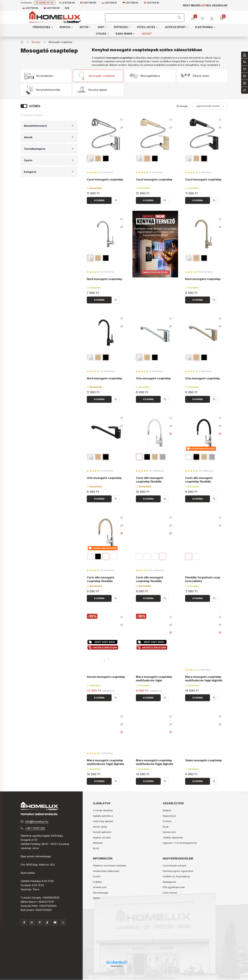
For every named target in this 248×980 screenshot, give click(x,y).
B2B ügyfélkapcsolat (174, 887)
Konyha (36, 42)
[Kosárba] (99, 200)
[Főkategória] (22, 42)
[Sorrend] (210, 106)
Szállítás (97, 882)
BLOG (96, 848)
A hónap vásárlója (103, 810)
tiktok (47, 922)
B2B (67, 8)
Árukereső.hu (117, 966)
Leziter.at (152, 3)
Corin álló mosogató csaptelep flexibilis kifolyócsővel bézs (100, 581)
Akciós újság (100, 827)
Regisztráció (169, 816)
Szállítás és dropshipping (176, 876)
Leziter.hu (67, 3)
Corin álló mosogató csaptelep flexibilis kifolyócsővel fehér (150, 481)
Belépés (167, 810)
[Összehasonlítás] (194, 17)
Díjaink (97, 898)
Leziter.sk (30, 8)
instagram (32, 922)
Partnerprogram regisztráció (178, 871)
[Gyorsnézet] (116, 200)
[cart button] (223, 17)
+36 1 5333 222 (35, 828)
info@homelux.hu (37, 822)
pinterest (40, 922)
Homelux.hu (45, 3)
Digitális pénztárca (103, 816)
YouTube (55, 922)
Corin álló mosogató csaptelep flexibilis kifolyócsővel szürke (150, 581)
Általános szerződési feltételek (110, 866)
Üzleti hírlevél (170, 893)
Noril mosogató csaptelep (104, 279)
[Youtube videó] (171, 434)
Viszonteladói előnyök (175, 866)
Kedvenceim (169, 832)
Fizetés (97, 876)
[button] (43, 27)
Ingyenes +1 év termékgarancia (180, 843)
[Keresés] (179, 18)
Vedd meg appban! (103, 821)
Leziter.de (130, 3)
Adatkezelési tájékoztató (106, 871)
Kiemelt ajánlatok (102, 832)
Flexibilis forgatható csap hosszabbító (203, 579)
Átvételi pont (100, 887)
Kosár (166, 827)
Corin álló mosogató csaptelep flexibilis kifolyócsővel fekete (199, 481)
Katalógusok (169, 882)
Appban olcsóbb (102, 837)
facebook (24, 922)
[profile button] (204, 17)
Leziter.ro (88, 3)
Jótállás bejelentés (173, 837)
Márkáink (98, 843)
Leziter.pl (109, 3)
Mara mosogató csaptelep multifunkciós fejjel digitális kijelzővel (204, 680)
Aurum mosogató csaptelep (106, 677)
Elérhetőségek (101, 893)
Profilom (167, 821)
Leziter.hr (52, 8)
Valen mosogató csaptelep (203, 760)
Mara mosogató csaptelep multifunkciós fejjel (154, 679)
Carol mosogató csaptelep (105, 180)
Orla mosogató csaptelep (153, 379)
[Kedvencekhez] (122, 120)
